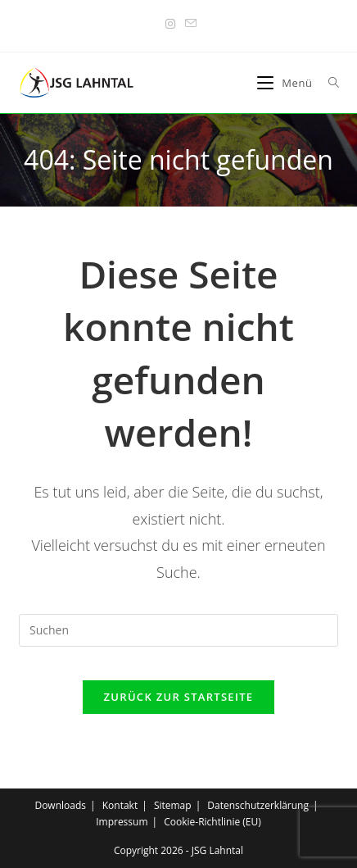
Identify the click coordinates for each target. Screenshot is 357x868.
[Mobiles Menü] (286, 83)
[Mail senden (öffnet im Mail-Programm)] (188, 24)
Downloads (60, 805)
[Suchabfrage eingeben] (178, 630)
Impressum (122, 822)
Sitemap (173, 805)
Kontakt (120, 805)
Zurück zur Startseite (179, 697)
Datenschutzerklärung (258, 805)
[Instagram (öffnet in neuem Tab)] (170, 24)
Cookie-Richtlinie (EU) (212, 822)
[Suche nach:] (328, 83)
